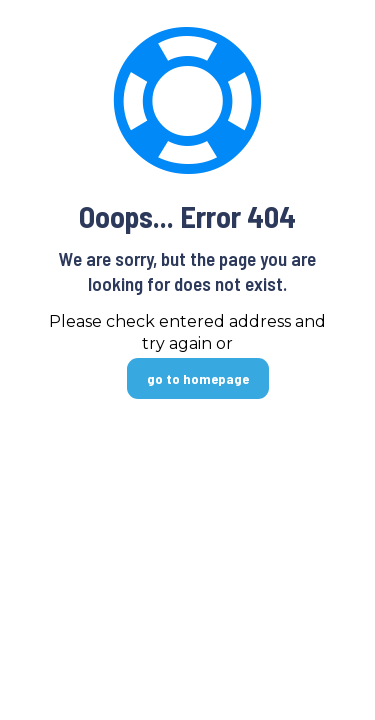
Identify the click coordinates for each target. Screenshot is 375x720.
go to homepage (198, 378)
